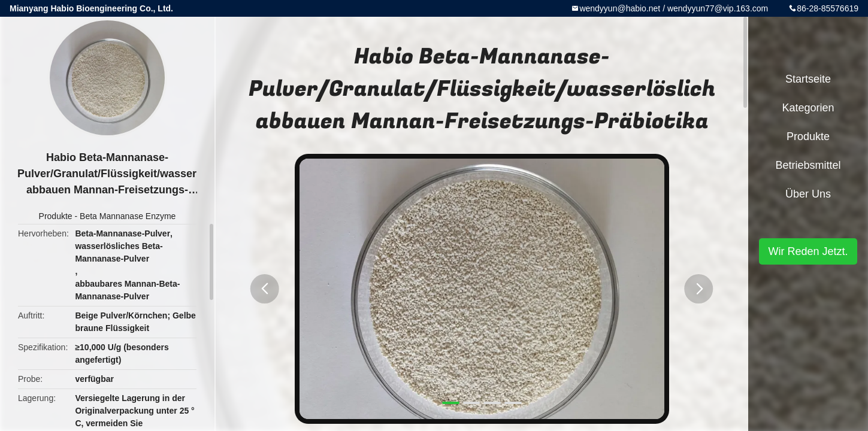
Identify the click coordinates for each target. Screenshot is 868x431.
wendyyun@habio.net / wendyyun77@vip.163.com (674, 8)
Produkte (56, 216)
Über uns (808, 194)
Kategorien (808, 108)
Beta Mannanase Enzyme (128, 216)
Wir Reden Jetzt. (808, 251)
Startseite (808, 79)
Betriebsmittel (808, 165)
